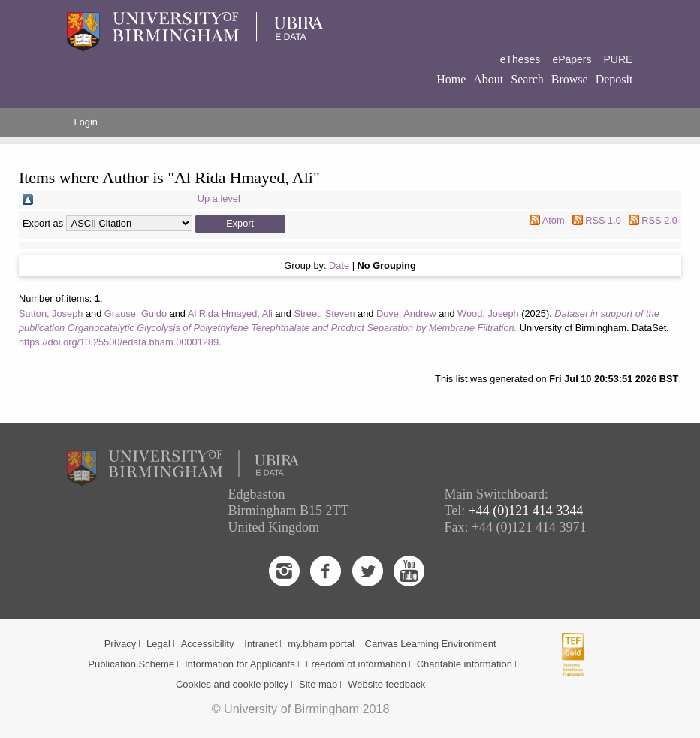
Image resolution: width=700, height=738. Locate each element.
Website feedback (386, 684)
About (488, 79)
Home (451, 79)
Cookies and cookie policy (232, 684)
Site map (318, 684)
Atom (554, 220)
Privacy (121, 644)
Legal (158, 644)
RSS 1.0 (603, 220)
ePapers (572, 59)
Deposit (614, 79)
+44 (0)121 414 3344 (526, 511)
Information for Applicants (240, 664)
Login (86, 122)
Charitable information (465, 664)
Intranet (261, 644)
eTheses (520, 59)
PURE (619, 59)
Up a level (219, 199)
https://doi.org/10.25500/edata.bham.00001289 (119, 342)
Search (527, 79)
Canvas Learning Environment (431, 644)
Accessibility (208, 644)
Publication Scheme (131, 664)
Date (339, 265)
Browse (570, 79)
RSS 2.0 (659, 220)
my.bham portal (321, 644)
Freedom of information (355, 664)
